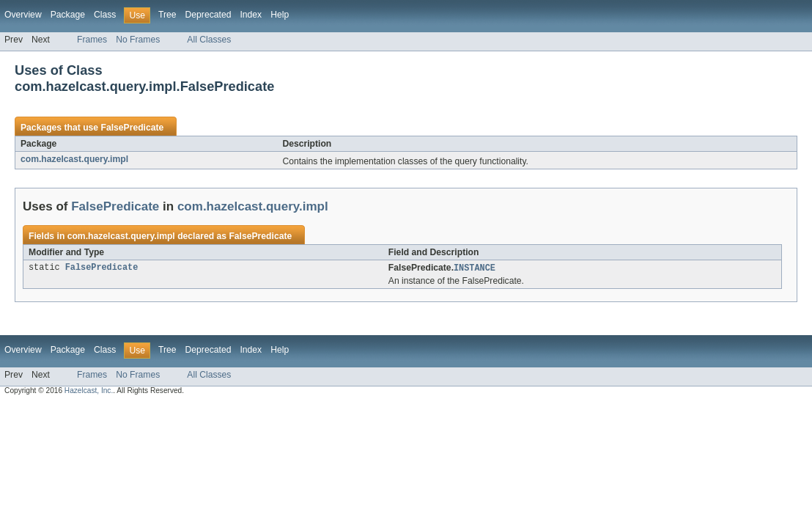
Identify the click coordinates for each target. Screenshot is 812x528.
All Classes (209, 40)
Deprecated (208, 15)
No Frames (138, 40)
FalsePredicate (132, 128)
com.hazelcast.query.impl (74, 159)
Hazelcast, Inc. (89, 391)
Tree (167, 15)
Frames (92, 40)
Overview (23, 15)
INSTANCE (475, 268)
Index (251, 15)
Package (68, 15)
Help (280, 15)
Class (105, 15)
